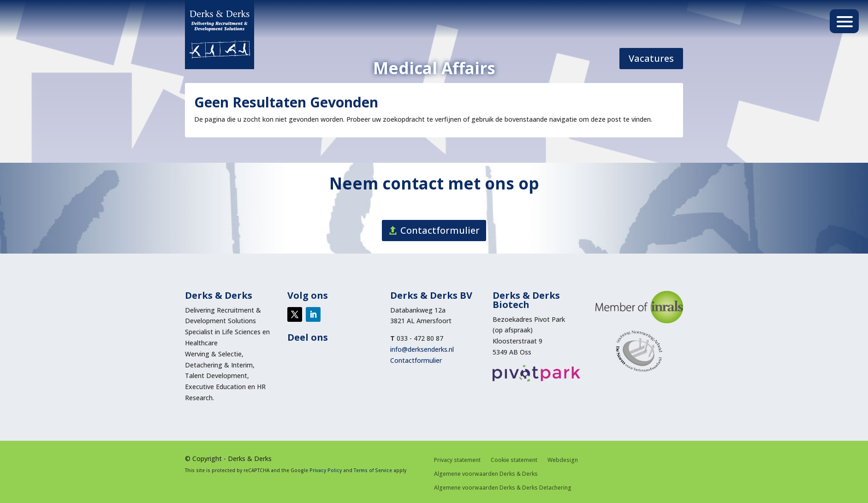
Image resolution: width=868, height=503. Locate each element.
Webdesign (563, 460)
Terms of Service (373, 470)
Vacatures (651, 58)
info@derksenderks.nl (422, 349)
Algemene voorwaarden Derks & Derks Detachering (503, 488)
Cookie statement (514, 460)
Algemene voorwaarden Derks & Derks (486, 474)
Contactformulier (440, 230)
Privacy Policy (326, 470)
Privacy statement (457, 460)
